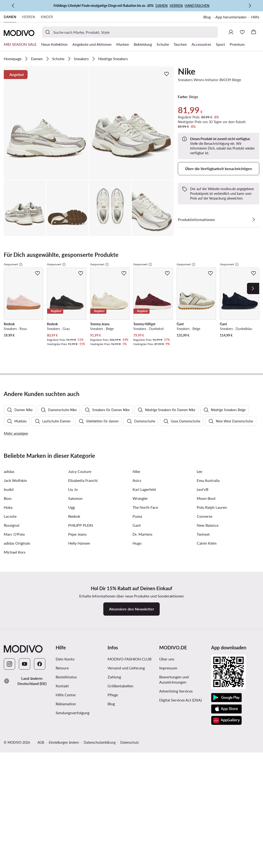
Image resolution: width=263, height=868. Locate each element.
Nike (187, 71)
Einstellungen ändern (64, 635)
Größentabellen (120, 579)
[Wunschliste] (242, 32)
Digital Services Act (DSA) (180, 593)
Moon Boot (206, 391)
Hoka (8, 400)
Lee (199, 364)
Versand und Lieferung (126, 561)
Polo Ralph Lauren (212, 400)
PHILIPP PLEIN (81, 418)
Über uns (167, 552)
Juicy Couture (80, 364)
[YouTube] (25, 557)
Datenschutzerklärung (100, 635)
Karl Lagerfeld (144, 382)
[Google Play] (226, 591)
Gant (137, 418)
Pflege (113, 588)
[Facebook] (40, 557)
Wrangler (140, 391)
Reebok (74, 409)
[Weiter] (250, 6)
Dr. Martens (142, 427)
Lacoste (10, 409)
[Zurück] (13, 6)
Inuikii (9, 382)
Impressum (168, 561)
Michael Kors (15, 445)
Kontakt (62, 579)
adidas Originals (17, 436)
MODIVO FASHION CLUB (129, 552)
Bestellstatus (66, 570)
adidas (9, 364)
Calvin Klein (207, 436)
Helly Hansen (79, 436)
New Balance (208, 418)
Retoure (62, 561)
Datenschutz (129, 635)
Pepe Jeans (77, 427)
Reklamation (66, 597)
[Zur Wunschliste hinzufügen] (167, 74)
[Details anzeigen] (254, 220)
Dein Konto (65, 552)
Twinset (203, 427)
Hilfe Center (66, 588)
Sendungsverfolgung (73, 606)
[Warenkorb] (254, 32)
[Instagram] (9, 557)
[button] (46, 123)
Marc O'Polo (14, 427)
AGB (41, 635)
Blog (207, 17)
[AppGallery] (226, 613)
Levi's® (203, 382)
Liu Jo (73, 382)
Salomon (75, 391)
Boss (8, 391)
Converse (205, 409)
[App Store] (226, 602)
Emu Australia (208, 373)
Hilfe (255, 17)
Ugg (71, 400)
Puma (137, 409)
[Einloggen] (231, 32)
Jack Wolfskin (15, 373)
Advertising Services (176, 584)
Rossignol (12, 418)
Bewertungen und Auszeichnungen (174, 572)
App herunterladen (231, 17)
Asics (137, 373)
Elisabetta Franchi (83, 373)
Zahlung (114, 570)
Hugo (137, 436)
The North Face (145, 400)
